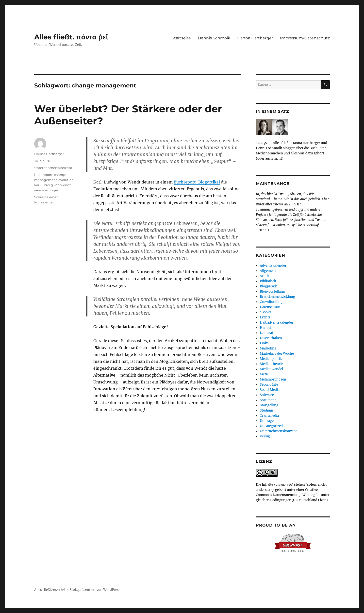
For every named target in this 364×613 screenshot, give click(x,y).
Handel (265, 328)
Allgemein (268, 271)
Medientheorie (271, 364)
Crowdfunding (271, 302)
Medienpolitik (271, 359)
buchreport (43, 175)
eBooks (266, 312)
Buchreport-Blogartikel (197, 182)
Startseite (181, 38)
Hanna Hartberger (255, 38)
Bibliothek (268, 281)
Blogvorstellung (272, 291)
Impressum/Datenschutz (305, 38)
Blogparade (269, 286)
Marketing (268, 348)
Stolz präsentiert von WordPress (95, 590)
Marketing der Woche (277, 354)
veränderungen (47, 190)
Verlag (265, 436)
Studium (266, 410)
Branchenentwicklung (277, 297)
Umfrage (267, 421)
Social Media (270, 390)
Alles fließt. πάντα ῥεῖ (71, 37)
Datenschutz (270, 307)
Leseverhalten (271, 338)
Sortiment (268, 400)
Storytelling (269, 405)
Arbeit (265, 276)
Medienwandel (271, 369)
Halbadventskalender (277, 323)
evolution (66, 180)
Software (267, 395)
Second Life (269, 385)
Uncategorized (271, 426)
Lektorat (266, 333)
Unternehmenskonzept (53, 168)
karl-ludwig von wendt (52, 185)
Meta (264, 374)
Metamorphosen (273, 379)
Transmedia (269, 416)
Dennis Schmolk (214, 38)
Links (264, 343)
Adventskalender (273, 266)
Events (265, 317)
